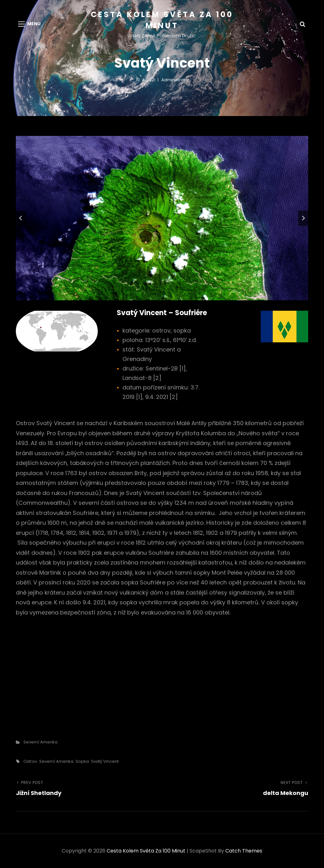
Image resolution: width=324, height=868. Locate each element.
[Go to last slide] (21, 218)
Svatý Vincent (105, 761)
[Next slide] (303, 218)
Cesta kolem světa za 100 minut (146, 851)
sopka (82, 761)
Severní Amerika (40, 742)
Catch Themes (244, 851)
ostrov (30, 761)
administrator (175, 80)
